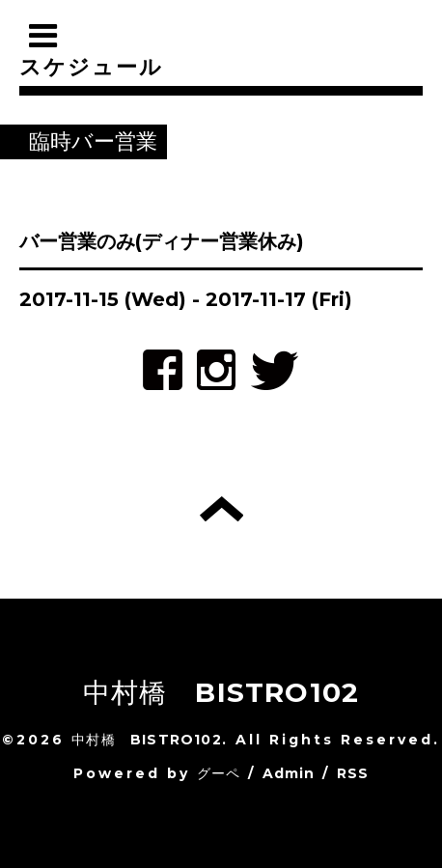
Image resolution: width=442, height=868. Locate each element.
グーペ (219, 773)
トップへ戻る (221, 509)
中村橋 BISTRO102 (221, 692)
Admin (289, 773)
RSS (353, 773)
